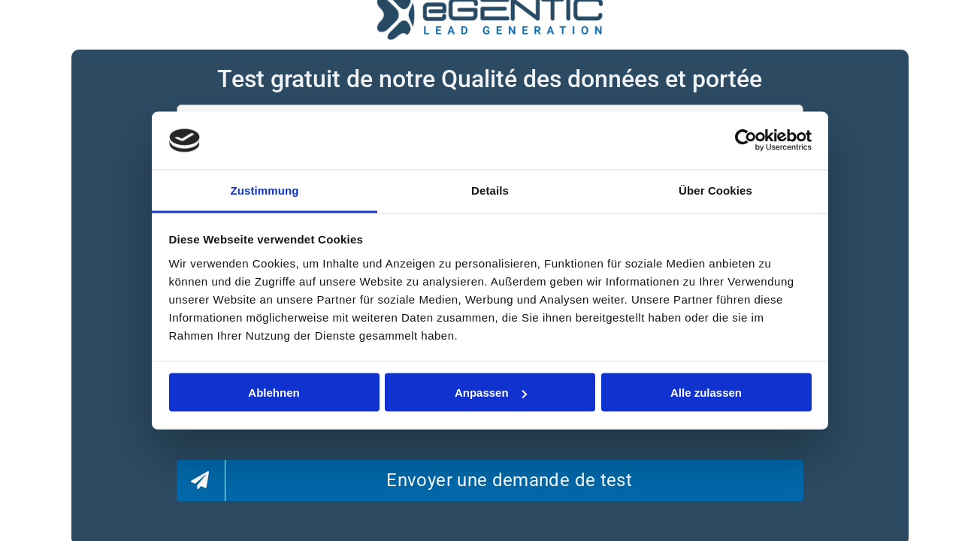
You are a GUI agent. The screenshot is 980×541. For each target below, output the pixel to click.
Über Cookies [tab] (715, 190)
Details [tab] (490, 190)
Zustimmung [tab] (265, 190)
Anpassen (491, 393)
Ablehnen (274, 393)
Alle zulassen (706, 393)
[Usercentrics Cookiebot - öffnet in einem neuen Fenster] (746, 141)
